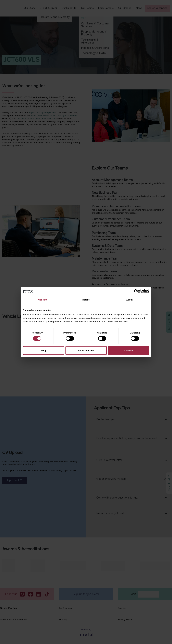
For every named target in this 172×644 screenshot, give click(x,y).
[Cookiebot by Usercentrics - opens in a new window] (136, 291)
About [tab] (129, 300)
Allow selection (86, 350)
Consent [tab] (43, 300)
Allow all (128, 350)
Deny (44, 350)
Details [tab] (86, 300)
